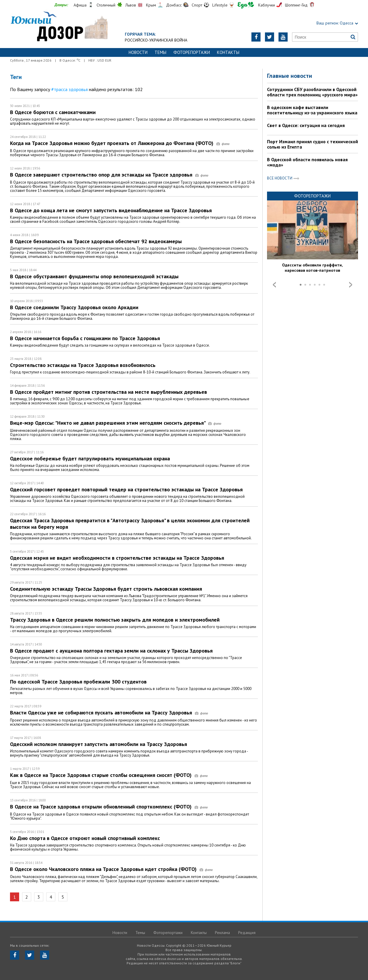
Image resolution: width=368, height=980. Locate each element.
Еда (246, 5)
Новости (138, 52)
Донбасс (174, 5)
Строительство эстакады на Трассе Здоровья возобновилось (83, 365)
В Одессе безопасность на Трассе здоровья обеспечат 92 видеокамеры (96, 241)
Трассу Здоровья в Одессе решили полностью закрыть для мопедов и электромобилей (115, 620)
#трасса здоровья (69, 89)
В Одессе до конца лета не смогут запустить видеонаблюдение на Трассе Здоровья (111, 210)
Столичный (106, 5)
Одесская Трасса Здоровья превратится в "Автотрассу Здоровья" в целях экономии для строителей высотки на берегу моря (130, 524)
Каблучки (267, 5)
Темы (160, 52)
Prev (274, 285)
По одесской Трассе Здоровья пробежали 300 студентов (78, 682)
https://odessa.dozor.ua (59, 27)
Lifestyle (220, 5)
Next (351, 285)
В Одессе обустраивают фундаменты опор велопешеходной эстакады (94, 276)
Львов (131, 5)
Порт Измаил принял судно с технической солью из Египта (313, 144)
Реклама (222, 933)
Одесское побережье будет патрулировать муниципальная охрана (90, 458)
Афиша (80, 5)
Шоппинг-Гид (296, 5)
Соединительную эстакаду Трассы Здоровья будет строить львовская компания (106, 589)
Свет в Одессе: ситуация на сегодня (306, 125)
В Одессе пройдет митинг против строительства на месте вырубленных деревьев (108, 392)
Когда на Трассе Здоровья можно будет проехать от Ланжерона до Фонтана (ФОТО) (120, 143)
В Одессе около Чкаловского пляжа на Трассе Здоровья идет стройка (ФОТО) (111, 869)
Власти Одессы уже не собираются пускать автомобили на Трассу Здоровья (109, 713)
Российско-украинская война (156, 40)
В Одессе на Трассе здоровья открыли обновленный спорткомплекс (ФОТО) (109, 807)
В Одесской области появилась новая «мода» (307, 162)
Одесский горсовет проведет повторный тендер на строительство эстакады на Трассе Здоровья (126, 489)
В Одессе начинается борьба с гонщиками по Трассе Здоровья (85, 338)
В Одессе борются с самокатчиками (53, 112)
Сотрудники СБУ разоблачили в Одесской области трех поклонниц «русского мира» (312, 92)
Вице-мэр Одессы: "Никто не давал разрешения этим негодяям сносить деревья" (116, 423)
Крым (151, 5)
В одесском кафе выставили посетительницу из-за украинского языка (312, 110)
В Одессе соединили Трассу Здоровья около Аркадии (74, 307)
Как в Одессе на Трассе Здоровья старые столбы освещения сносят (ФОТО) (109, 775)
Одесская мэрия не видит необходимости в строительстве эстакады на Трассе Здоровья (117, 558)
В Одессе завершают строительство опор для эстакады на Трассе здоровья (109, 175)
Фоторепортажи (192, 52)
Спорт (197, 5)
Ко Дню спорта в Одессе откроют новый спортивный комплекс (85, 838)
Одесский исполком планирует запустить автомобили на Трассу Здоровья (98, 744)
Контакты (228, 52)
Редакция (247, 933)
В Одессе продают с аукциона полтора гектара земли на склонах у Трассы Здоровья (111, 651)
